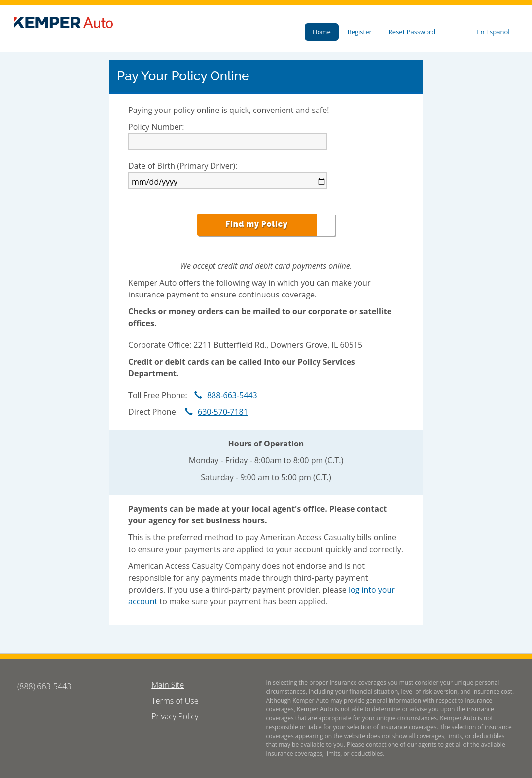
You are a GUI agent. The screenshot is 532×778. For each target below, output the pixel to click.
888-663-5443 (223, 395)
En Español (493, 32)
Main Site (168, 685)
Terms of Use (175, 701)
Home (322, 32)
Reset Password (412, 32)
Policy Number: (156, 127)
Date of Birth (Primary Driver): (183, 166)
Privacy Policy (175, 716)
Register (360, 32)
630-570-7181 (214, 412)
